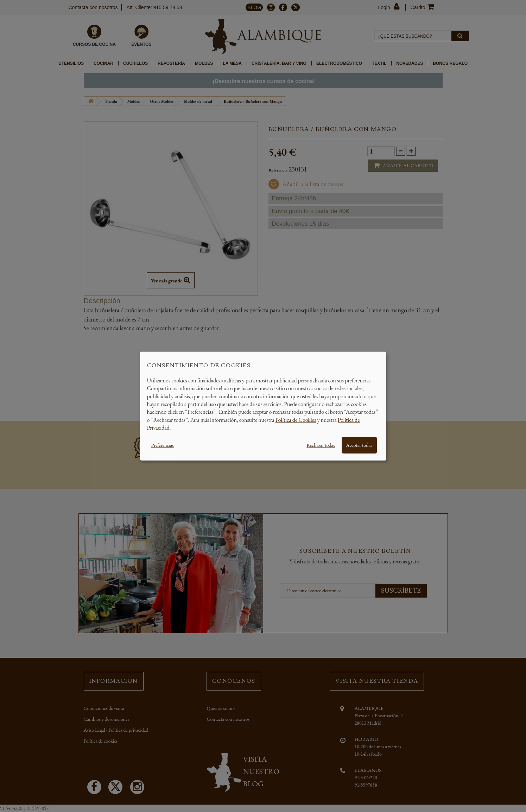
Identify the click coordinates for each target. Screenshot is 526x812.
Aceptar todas (359, 445)
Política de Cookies (296, 420)
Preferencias (163, 445)
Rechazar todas (321, 445)
